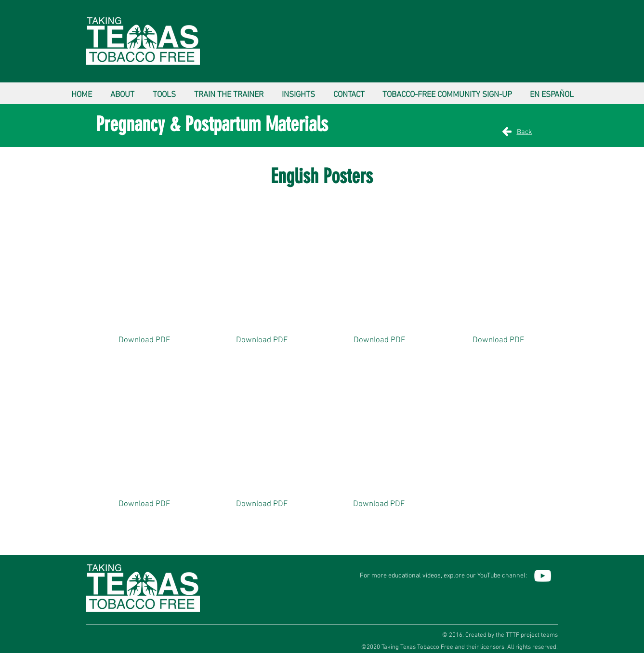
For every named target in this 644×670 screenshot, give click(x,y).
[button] (122, 91)
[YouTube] (543, 576)
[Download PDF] (145, 341)
